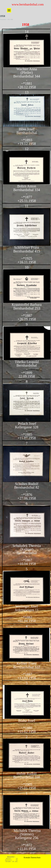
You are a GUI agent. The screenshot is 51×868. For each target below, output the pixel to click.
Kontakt (27, 857)
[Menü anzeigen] (9, 10)
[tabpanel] (26, 440)
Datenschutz (35, 857)
